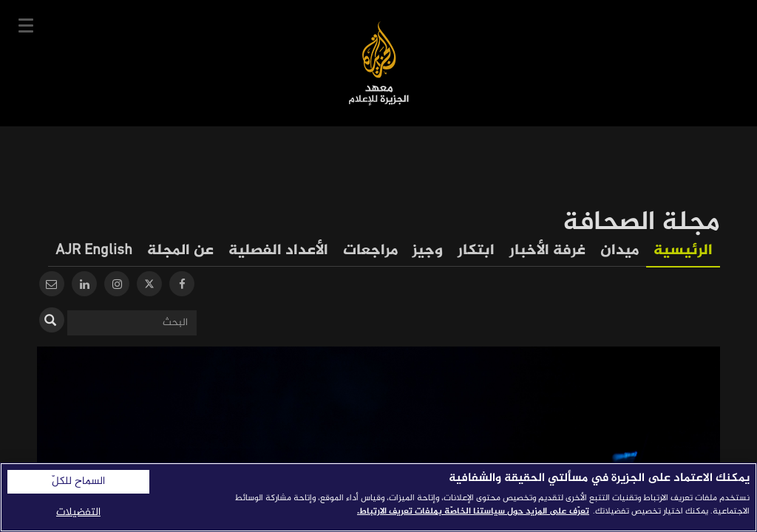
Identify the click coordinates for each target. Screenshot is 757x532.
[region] (378, 497)
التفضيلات (78, 512)
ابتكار (476, 251)
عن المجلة (180, 251)
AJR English (94, 251)
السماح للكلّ (78, 482)
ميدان (619, 251)
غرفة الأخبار (547, 251)
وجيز (428, 251)
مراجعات (370, 251)
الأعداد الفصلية (278, 251)
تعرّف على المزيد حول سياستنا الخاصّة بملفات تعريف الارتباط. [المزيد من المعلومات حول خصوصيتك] (473, 511)
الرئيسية (683, 251)
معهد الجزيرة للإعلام (379, 63)
